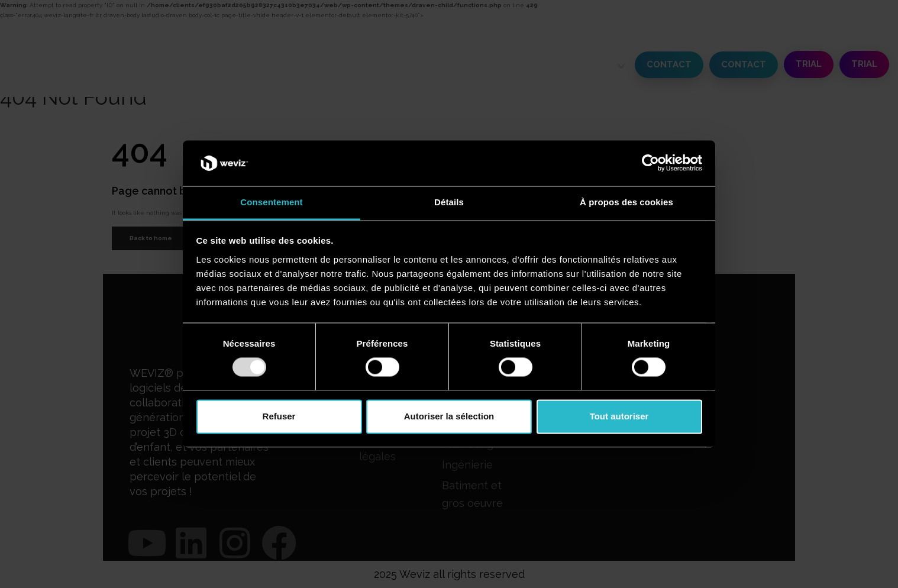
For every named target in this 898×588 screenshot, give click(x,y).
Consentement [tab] (271, 202)
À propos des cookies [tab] (626, 202)
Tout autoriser (619, 416)
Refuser (279, 416)
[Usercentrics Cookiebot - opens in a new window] (650, 163)
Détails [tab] (449, 202)
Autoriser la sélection (449, 416)
